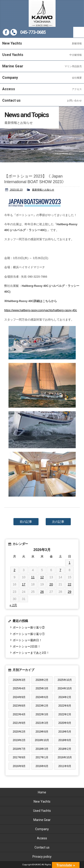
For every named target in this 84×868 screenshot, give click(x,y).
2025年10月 (65, 680)
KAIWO (42, 13)
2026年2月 (42, 680)
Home (42, 792)
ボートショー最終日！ (27, 640)
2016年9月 (19, 766)
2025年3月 (42, 688)
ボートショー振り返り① (29, 634)
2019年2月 (19, 740)
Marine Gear (42, 820)
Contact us (42, 847)
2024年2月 (65, 697)
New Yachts (42, 802)
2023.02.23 (16, 190)
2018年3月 (42, 749)
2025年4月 (19, 688)
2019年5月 (65, 732)
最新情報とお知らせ (43, 190)
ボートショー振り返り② (29, 627)
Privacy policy (42, 857)
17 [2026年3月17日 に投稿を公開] (24, 584)
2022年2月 (65, 714)
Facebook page (6, 32)
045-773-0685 (33, 32)
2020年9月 (65, 723)
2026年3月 (19, 680)
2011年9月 (65, 766)
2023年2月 (42, 706)
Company (42, 829)
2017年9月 (19, 757)
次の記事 (58, 522)
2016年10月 (65, 757)
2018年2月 (65, 749)
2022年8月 (65, 706)
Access (42, 838)
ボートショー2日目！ (27, 646)
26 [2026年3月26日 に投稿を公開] (42, 592)
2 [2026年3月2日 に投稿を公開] (15, 570)
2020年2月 (19, 732)
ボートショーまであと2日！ (31, 653)
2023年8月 (19, 706)
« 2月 (13, 605)
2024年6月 (42, 697)
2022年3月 (42, 714)
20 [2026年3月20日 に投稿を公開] (51, 584)
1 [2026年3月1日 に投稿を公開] (69, 563)
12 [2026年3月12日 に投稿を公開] (42, 577)
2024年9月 (19, 697)
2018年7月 (19, 749)
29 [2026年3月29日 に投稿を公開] (69, 592)
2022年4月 (19, 714)
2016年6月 (42, 766)
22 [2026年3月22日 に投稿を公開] (69, 584)
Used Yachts (42, 811)
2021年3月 (42, 723)
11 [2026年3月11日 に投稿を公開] (33, 577)
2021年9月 (19, 723)
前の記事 (26, 522)
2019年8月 (42, 732)
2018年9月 (65, 740)
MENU (79, 32)
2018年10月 (42, 740)
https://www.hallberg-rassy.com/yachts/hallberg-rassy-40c (41, 310)
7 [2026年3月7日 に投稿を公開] (60, 570)
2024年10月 (65, 688)
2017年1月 (42, 757)
